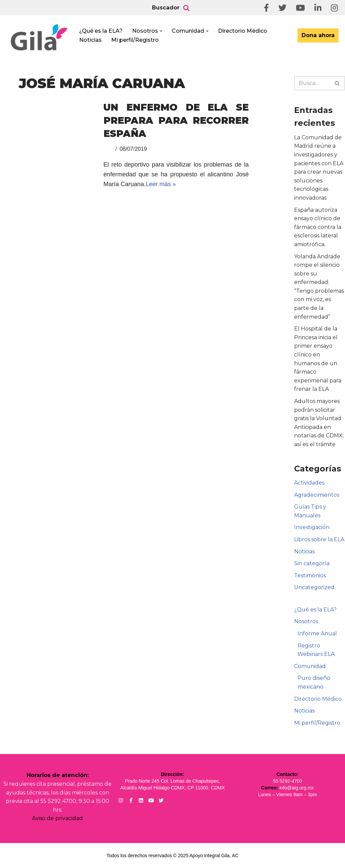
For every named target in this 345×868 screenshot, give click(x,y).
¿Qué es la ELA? (101, 31)
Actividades (309, 483)
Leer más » (161, 184)
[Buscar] (186, 8)
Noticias (90, 40)
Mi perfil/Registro (135, 40)
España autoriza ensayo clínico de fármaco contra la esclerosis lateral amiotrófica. (318, 227)
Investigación (312, 527)
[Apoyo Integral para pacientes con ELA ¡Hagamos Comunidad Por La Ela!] (39, 38)
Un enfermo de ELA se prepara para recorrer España (176, 120)
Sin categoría (312, 563)
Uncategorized (314, 587)
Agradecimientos (317, 495)
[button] (161, 31)
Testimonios (310, 575)
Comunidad (310, 666)
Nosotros (306, 621)
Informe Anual (317, 633)
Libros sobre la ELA (319, 539)
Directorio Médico (243, 31)
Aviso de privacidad (57, 818)
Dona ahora (318, 35)
